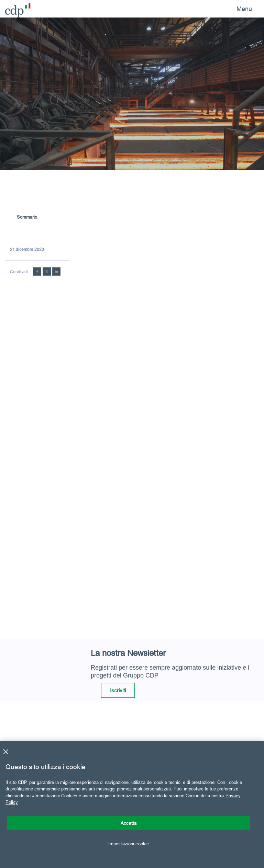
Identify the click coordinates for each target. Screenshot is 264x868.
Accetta (129, 823)
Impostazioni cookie (129, 844)
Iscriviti (118, 690)
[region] (132, 804)
